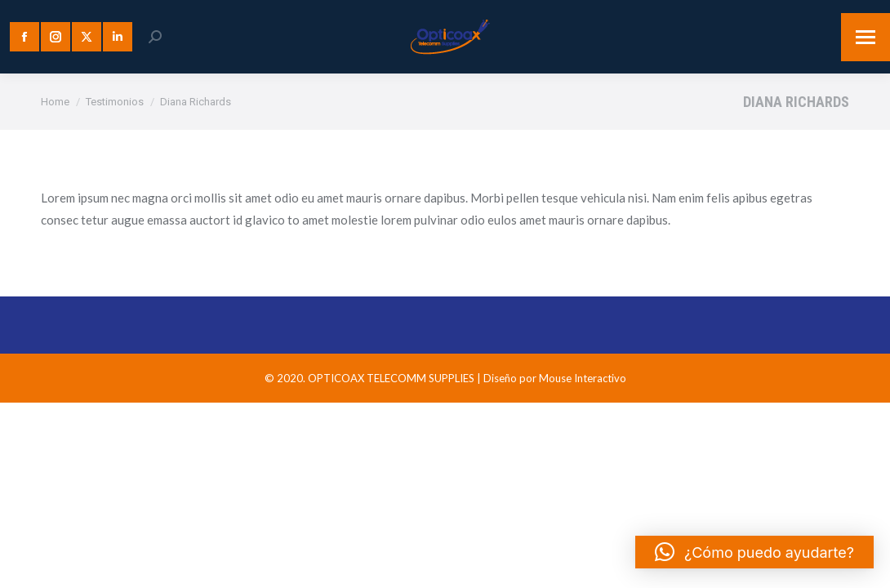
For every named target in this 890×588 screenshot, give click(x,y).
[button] (754, 552)
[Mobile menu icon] (866, 37)
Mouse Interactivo (583, 378)
